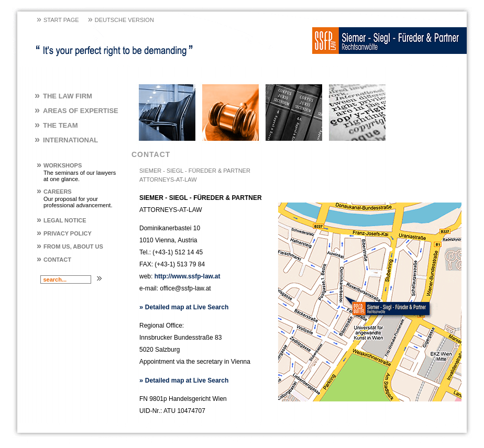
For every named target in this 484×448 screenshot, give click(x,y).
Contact (54, 260)
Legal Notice (62, 220)
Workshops (59, 165)
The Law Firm (63, 96)
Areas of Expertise (76, 111)
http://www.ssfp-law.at (188, 276)
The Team (56, 125)
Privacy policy (64, 233)
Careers (54, 192)
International (66, 140)
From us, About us (70, 247)
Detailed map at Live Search (184, 307)
